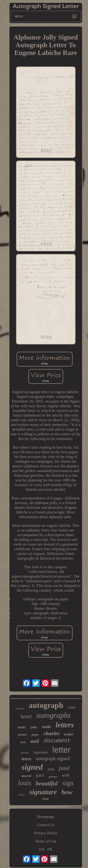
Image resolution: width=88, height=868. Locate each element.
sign (68, 783)
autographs (54, 715)
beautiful (47, 783)
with (66, 775)
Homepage (46, 817)
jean (23, 742)
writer (69, 734)
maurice (20, 708)
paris (40, 775)
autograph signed (53, 758)
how (67, 792)
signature (43, 792)
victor (25, 752)
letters (65, 725)
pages (35, 734)
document (57, 741)
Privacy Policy (46, 833)
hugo (46, 799)
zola (51, 769)
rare (72, 707)
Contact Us (46, 825)
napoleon (41, 752)
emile (46, 727)
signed (32, 767)
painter (23, 734)
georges (53, 776)
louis (24, 783)
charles (52, 733)
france (22, 795)
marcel (26, 776)
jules (34, 727)
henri (26, 716)
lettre (26, 759)
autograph (46, 705)
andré (22, 727)
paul (64, 768)
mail (35, 741)
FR (50, 849)
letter (61, 750)
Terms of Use (46, 841)
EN (42, 849)
